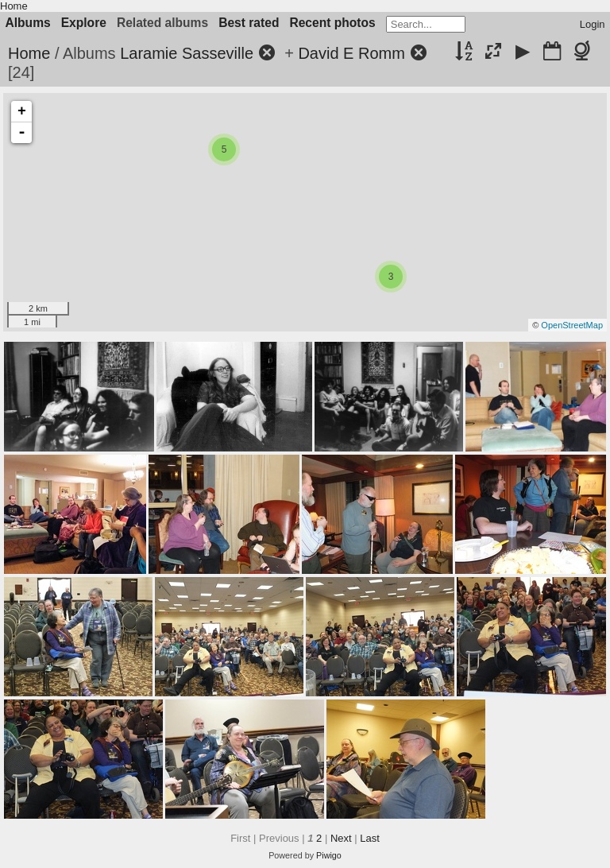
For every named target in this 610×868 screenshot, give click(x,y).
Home (14, 6)
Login (593, 24)
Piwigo (329, 855)
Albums (28, 23)
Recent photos (332, 23)
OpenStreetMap (572, 325)
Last (370, 838)
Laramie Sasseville (187, 53)
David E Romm (351, 53)
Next (341, 838)
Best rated (249, 23)
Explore (84, 23)
